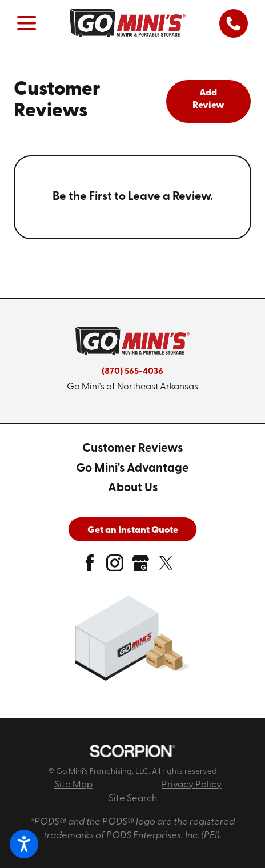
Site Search (133, 799)
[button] (24, 844)
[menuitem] (132, 449)
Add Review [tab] (208, 99)
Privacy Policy (192, 785)
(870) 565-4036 (132, 372)
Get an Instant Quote (133, 531)
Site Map (73, 785)
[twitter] (166, 567)
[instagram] (115, 567)
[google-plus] (140, 567)
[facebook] (90, 567)
